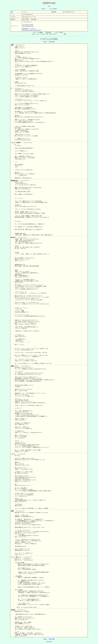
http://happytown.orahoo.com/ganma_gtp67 (32, 30)
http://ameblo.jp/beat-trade (28, 26)
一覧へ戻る (49, 642)
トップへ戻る (53, 9)
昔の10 (45, 42)
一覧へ (43, 9)
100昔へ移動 (52, 42)
